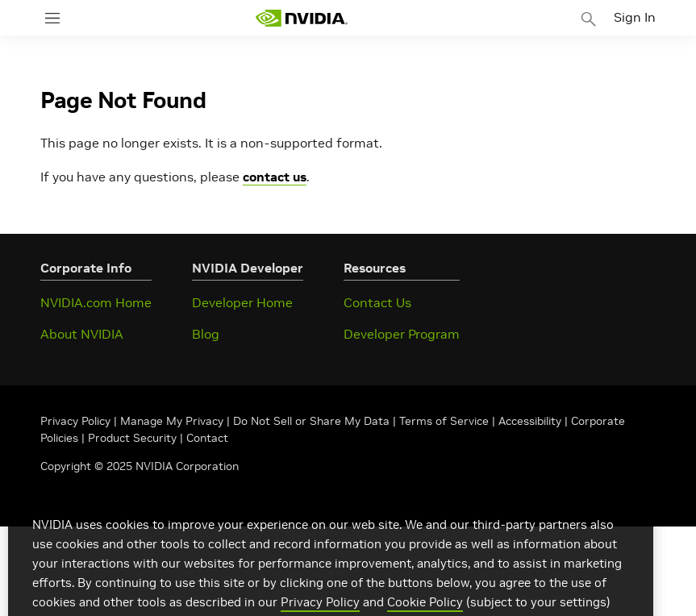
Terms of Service (444, 421)
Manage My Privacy (172, 421)
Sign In (635, 17)
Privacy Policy (77, 421)
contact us (275, 177)
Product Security (132, 438)
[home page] (302, 18)
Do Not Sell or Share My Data (311, 421)
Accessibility (530, 421)
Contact (207, 438)
